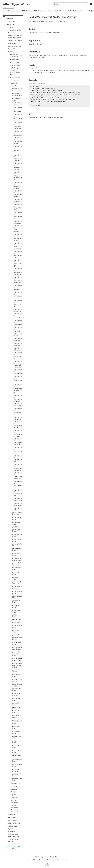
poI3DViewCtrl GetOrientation (18, 216)
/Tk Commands (39, 11)
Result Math (12, 818)
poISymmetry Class (17, 737)
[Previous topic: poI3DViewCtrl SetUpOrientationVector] (88, 11)
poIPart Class (17, 623)
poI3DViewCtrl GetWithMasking (18, 304)
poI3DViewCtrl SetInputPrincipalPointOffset (18, 389)
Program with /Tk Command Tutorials (15, 73)
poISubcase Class (16, 728)
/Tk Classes (14, 62)
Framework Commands (15, 811)
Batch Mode (12, 43)
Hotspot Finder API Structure (17, 90)
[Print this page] (92, 11)
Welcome (10, 19)
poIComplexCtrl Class (17, 545)
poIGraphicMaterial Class (17, 583)
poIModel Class (15, 616)
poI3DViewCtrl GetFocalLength (18, 149)
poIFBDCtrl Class (16, 573)
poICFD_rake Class (16, 531)
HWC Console (13, 820)
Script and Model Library (14, 840)
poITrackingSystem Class (17, 770)
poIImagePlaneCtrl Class (17, 588)
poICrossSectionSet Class (17, 564)
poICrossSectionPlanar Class (17, 559)
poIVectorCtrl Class (17, 775)
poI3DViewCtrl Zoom (18, 509)
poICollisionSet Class (17, 540)
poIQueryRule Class (17, 676)
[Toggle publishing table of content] (4, 16)
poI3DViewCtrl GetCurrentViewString (18, 141)
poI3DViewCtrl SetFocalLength (18, 379)
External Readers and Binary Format (15, 37)
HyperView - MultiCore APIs (17, 95)
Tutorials (10, 27)
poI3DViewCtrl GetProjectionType (18, 254)
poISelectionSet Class (17, 716)
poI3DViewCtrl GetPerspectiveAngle (18, 229)
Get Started (11, 24)
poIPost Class (17, 635)
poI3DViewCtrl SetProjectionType (18, 450)
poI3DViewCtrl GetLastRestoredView (18, 194)
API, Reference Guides (14, 11)
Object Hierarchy (15, 59)
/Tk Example (14, 68)
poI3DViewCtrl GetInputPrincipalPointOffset (18, 176)
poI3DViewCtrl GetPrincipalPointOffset (18, 246)
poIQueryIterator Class (17, 671)
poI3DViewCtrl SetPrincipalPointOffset (18, 442)
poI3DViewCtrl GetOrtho (18, 222)
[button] (6, 19)
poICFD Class (17, 527)
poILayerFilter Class (17, 602)
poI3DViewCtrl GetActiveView (18, 117)
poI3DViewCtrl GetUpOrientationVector (18, 280)
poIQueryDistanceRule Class (17, 648)
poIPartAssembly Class (17, 626)
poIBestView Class (16, 523)
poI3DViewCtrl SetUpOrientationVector (18, 476)
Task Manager (13, 826)
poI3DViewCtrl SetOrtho (18, 418)
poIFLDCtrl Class (16, 578)
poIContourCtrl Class (17, 554)
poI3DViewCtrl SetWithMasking (18, 493)
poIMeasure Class (16, 611)
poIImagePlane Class (17, 592)
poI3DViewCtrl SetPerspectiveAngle (18, 425)
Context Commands (15, 806)
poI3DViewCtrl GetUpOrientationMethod (18, 271)
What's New (11, 22)
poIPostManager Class (17, 639)
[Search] (86, 4)
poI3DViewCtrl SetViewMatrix (75, 11)
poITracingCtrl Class (17, 766)
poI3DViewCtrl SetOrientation (18, 412)
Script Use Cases (15, 65)
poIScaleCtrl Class (16, 704)
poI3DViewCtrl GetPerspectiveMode (18, 237)
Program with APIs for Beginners (16, 56)
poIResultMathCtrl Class (17, 695)
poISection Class (16, 712)
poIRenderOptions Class (17, 685)
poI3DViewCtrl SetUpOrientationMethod (18, 467)
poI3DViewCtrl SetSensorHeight (18, 459)
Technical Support (52, 860)
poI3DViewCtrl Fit (18, 104)
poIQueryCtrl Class (17, 643)
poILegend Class (16, 607)
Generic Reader (15, 41)
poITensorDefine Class (17, 756)
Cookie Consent (62, 860)
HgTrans (14, 795)
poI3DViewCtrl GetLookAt (18, 201)
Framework (15, 80)
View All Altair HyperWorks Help (14, 848)
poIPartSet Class (16, 631)
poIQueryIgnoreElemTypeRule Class (17, 665)
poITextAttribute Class (17, 761)
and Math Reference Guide (14, 836)
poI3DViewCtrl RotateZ (18, 344)
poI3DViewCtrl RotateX (18, 335)
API (12, 49)
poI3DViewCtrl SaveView (18, 349)
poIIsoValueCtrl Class (17, 597)
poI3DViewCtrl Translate (18, 504)
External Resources (14, 46)
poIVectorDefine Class (17, 780)
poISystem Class (16, 742)
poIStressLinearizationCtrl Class (17, 722)
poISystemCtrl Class (17, 747)
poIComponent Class (17, 550)
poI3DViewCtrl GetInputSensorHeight (18, 185)
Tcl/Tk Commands (27, 11)
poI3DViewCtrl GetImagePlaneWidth (18, 166)
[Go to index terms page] (89, 5)
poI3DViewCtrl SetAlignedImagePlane (18, 364)
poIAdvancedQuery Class (17, 514)
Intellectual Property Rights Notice (37, 860)
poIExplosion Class (16, 569)
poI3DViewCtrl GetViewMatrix (18, 295)
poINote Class (17, 620)
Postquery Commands (15, 801)
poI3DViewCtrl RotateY (18, 340)
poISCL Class (16, 708)
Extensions (12, 33)
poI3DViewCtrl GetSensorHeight (18, 263)
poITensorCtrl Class (17, 751)
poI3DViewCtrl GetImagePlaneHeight (18, 158)
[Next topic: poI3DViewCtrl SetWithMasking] (89, 11)
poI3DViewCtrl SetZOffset (18, 500)
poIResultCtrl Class (17, 690)
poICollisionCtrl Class (17, 536)
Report (14, 823)
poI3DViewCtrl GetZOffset (18, 310)
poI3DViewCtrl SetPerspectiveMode (18, 433)
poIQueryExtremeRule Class (17, 659)
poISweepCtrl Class (17, 732)
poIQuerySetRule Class (17, 680)
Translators (12, 815)
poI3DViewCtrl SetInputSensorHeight (18, 398)
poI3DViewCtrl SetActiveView (18, 356)
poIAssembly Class (16, 519)
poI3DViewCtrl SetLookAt (18, 405)
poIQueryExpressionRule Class (17, 654)
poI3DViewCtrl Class (60, 11)
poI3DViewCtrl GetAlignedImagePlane (18, 126)
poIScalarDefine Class (17, 699)
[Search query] (71, 4)
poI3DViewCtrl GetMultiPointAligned (18, 207)
